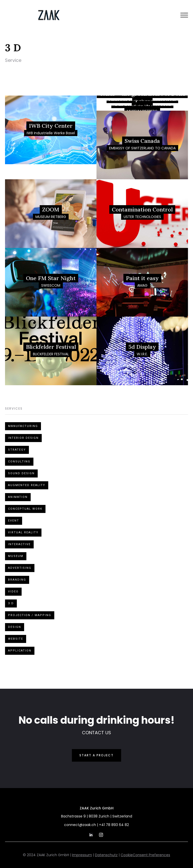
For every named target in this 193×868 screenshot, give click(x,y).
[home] (49, 15)
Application (20, 651)
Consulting (19, 462)
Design (15, 627)
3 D (11, 603)
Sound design (21, 473)
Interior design (23, 438)
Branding (17, 580)
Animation (18, 497)
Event (14, 521)
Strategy (17, 450)
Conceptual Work (25, 509)
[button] (184, 15)
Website (16, 639)
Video (13, 592)
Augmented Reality (27, 485)
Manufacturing (23, 426)
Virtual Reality (23, 532)
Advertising (20, 568)
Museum (16, 556)
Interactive (19, 544)
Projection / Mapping (30, 615)
